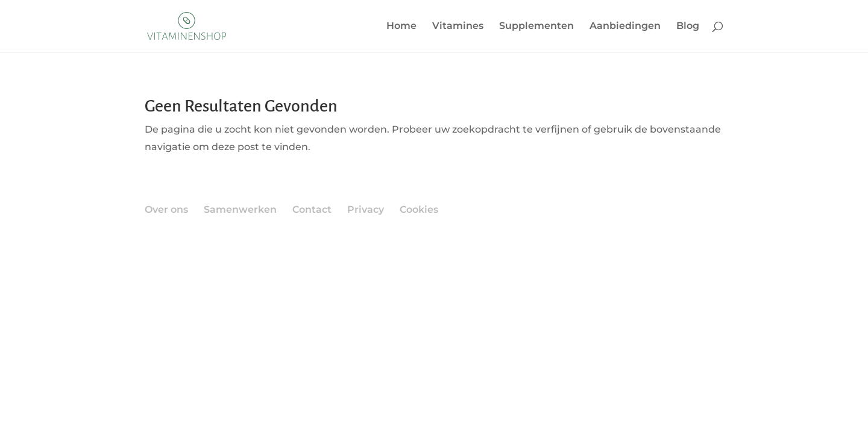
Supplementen (536, 27)
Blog (688, 27)
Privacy (366, 209)
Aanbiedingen (625, 27)
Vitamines (458, 27)
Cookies (419, 209)
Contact (312, 209)
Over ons (166, 209)
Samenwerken (240, 209)
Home (401, 27)
